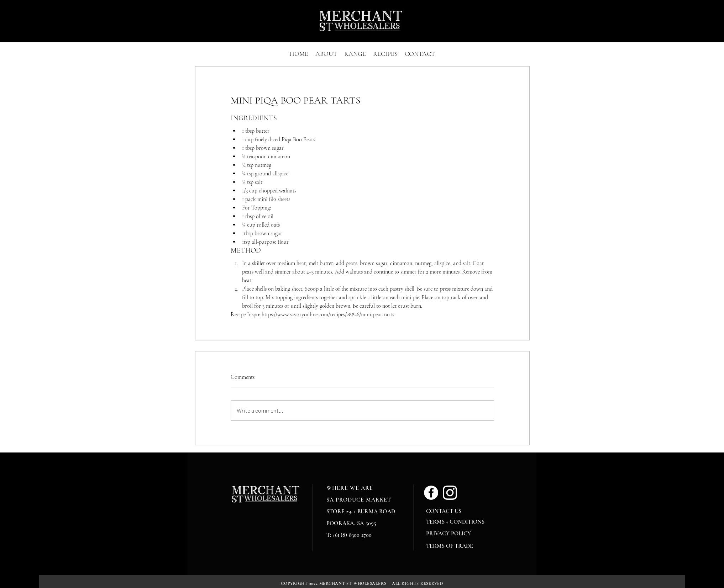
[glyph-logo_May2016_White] (450, 493)
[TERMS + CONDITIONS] (456, 522)
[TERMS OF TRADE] (451, 546)
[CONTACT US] (448, 511)
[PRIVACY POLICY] (450, 534)
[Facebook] (431, 493)
